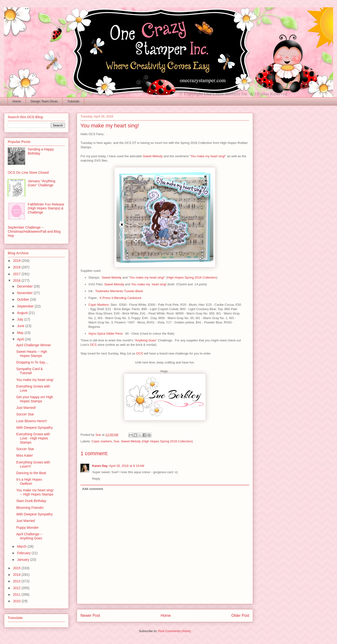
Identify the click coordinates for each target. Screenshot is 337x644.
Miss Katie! (24, 455)
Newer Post (90, 615)
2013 (17, 581)
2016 (17, 281)
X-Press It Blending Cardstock (120, 298)
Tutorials (73, 101)
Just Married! (26, 408)
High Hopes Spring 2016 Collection (192, 277)
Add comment (93, 489)
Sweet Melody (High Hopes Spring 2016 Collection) (157, 441)
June (21, 326)
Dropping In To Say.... (32, 362)
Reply (96, 479)
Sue (116, 441)
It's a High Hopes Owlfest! (29, 482)
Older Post (240, 615)
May (21, 333)
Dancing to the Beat (31, 473)
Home (17, 101)
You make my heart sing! (208, 156)
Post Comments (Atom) (174, 631)
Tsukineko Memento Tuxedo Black (119, 291)
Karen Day (100, 466)
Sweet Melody (153, 156)
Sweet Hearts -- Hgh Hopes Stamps (32, 354)
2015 (17, 568)
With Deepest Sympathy (34, 428)
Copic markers (102, 441)
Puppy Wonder (27, 528)
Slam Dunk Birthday (31, 501)
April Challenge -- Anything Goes (29, 536)
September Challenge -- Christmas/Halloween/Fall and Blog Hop (34, 231)
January (24, 560)
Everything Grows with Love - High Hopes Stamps (33, 438)
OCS (93, 345)
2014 (17, 575)
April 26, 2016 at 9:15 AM (127, 466)
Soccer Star (25, 414)
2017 (17, 274)
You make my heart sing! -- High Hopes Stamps (35, 492)
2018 (17, 267)
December (25, 286)
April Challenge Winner (34, 345)
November (25, 293)
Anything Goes (146, 340)
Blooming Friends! (30, 508)
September (26, 306)
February (24, 553)
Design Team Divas (44, 101)
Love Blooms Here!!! (32, 421)
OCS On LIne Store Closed (28, 173)
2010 (17, 601)
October (24, 299)
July (20, 319)
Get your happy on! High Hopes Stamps (35, 399)
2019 (17, 261)
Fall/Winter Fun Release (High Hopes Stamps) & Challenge (46, 208)
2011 (17, 594)
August (23, 313)
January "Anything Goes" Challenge (42, 183)
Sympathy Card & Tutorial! (30, 371)
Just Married (26, 521)
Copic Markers (99, 305)
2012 (17, 588)
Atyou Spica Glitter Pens (106, 334)
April (21, 339)
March (22, 546)
